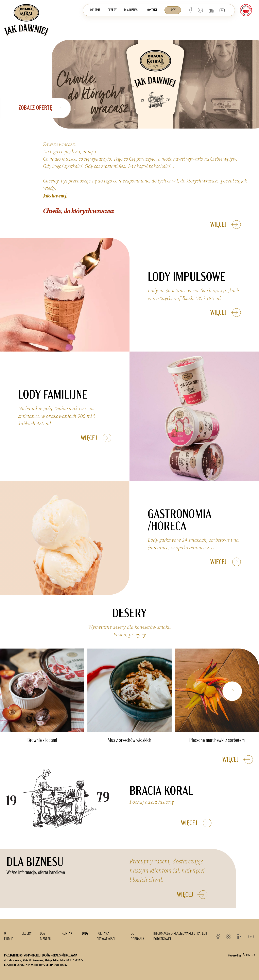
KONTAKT (152, 10)
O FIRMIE (95, 10)
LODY (173, 10)
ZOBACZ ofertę (42, 108)
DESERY (112, 10)
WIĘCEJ (229, 225)
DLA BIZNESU (132, 10)
